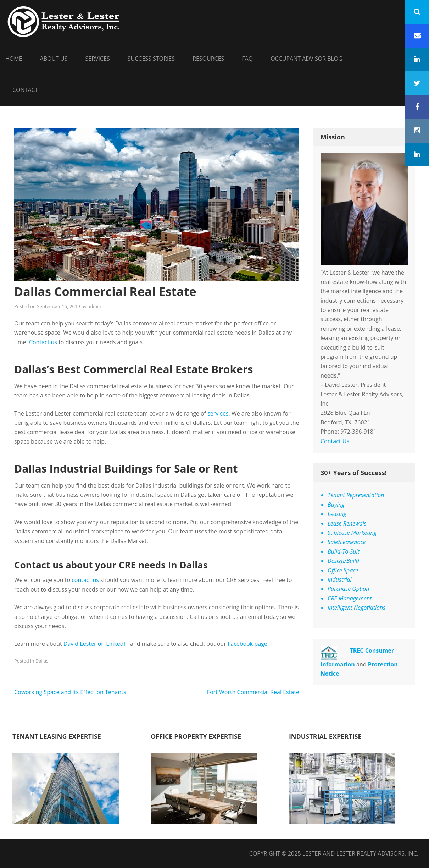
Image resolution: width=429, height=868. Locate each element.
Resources (208, 59)
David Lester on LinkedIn (96, 644)
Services (98, 59)
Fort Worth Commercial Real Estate (253, 692)
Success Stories (151, 59)
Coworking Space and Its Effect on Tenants (70, 692)
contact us (85, 580)
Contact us (43, 342)
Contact (25, 90)
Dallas (42, 661)
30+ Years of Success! (354, 473)
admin (94, 306)
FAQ (247, 59)
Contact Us (335, 441)
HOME (14, 59)
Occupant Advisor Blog (307, 59)
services (218, 413)
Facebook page (247, 644)
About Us (54, 59)
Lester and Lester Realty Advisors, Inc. (360, 853)
